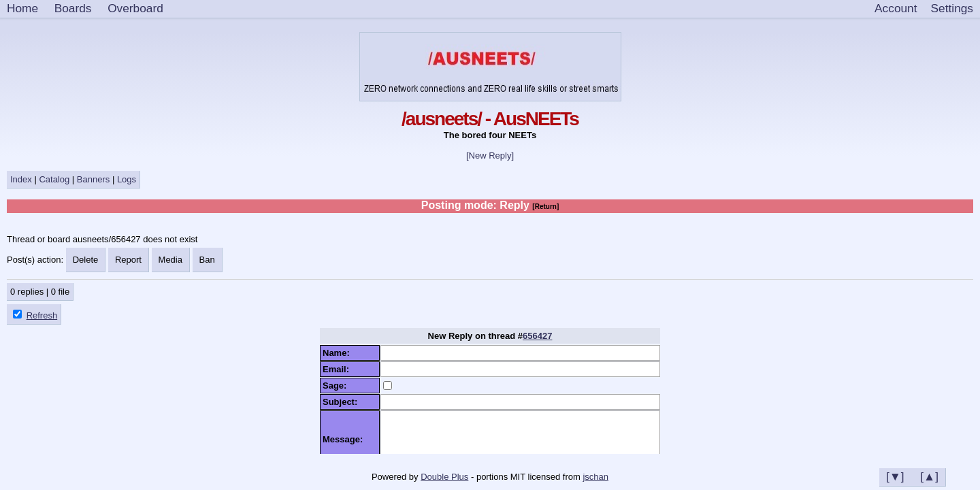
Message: (345, 439)
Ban (207, 260)
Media (170, 260)
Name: (339, 353)
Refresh (42, 315)
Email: (338, 369)
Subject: (343, 402)
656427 (537, 336)
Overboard (135, 8)
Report (128, 260)
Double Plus (444, 477)
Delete (86, 260)
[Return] (545, 207)
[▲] (929, 476)
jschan (595, 477)
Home (22, 8)
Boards (73, 8)
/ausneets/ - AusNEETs (490, 119)
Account (896, 8)
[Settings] (952, 9)
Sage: (337, 386)
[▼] (895, 476)
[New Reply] (490, 156)
